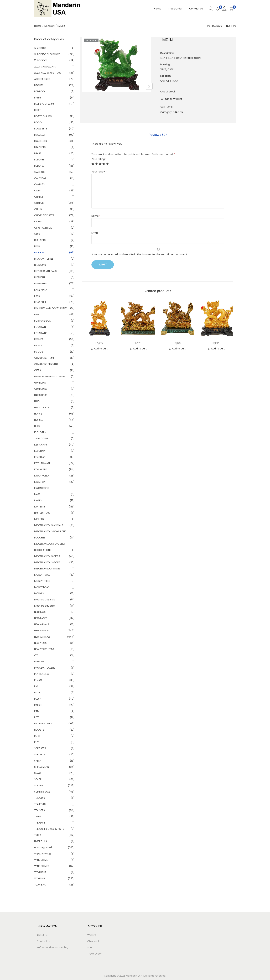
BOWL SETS (41, 129)
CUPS (37, 234)
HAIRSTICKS (41, 395)
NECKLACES (41, 618)
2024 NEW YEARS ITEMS (48, 73)
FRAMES (39, 339)
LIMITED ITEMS (42, 513)
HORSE (38, 414)
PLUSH (38, 699)
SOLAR (38, 779)
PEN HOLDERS (42, 674)
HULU (37, 426)
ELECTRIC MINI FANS (45, 271)
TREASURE (40, 823)
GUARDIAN (40, 383)
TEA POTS (40, 804)
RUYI (37, 742)
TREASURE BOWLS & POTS (49, 829)
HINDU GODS (42, 407)
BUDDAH (39, 160)
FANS (37, 296)
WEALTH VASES (43, 854)
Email (96, 233)
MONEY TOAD (42, 575)
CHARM (38, 197)
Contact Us (44, 941)
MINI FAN (39, 519)
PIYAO (38, 693)
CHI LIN (38, 209)
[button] (171, 99)
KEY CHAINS (41, 445)
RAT (37, 717)
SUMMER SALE (42, 792)
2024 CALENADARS (45, 67)
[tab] (158, 135)
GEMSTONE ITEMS (44, 358)
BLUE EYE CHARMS (44, 104)
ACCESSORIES (42, 79)
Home (38, 26)
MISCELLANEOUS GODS (47, 562)
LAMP (37, 494)
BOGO (38, 122)
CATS (37, 191)
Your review (99, 172)
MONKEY (39, 593)
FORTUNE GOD (43, 321)
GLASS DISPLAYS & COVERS (50, 376)
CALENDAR (40, 178)
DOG (37, 246)
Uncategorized (43, 847)
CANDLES (39, 184)
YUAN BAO (40, 885)
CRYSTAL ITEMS (43, 228)
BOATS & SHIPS (43, 116)
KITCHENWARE (42, 463)
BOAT (38, 110)
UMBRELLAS (41, 841)
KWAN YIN (40, 482)
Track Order (94, 954)
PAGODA (39, 662)
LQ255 (99, 343)
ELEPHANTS (40, 284)
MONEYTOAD (42, 587)
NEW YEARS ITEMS (44, 649)
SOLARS (39, 785)
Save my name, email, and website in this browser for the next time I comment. (140, 254)
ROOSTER (40, 730)
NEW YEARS (41, 643)
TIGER (38, 816)
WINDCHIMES (42, 866)
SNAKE (38, 773)
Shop (90, 947)
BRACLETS (40, 147)
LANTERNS (40, 507)
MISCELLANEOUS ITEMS (47, 569)
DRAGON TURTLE (44, 259)
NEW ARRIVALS (42, 637)
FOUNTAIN (40, 327)
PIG (36, 686)
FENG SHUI (40, 302)
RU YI (37, 736)
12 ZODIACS (41, 60)
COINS (38, 222)
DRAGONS (40, 265)
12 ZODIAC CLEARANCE (47, 54)
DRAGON (50, 26)
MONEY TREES (42, 581)
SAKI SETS (40, 754)
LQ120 (177, 343)
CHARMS (39, 203)
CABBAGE (40, 172)
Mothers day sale (45, 606)
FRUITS (38, 345)
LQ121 (138, 343)
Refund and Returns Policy (53, 947)
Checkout (93, 941)
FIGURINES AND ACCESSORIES (51, 308)
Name (96, 216)
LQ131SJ (216, 343)
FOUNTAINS (41, 333)
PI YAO (38, 680)
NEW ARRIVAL (42, 631)
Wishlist (92, 935)
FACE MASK (41, 290)
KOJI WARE (40, 469)
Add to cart (99, 349)
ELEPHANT (40, 277)
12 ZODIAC (40, 48)
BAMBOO (40, 91)
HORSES (39, 420)
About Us (42, 935)
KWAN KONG (41, 476)
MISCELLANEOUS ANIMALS (49, 525)
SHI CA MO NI (42, 767)
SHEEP (38, 761)
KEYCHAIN (40, 451)
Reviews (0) (158, 135)
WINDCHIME (41, 860)
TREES (38, 835)
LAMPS (38, 500)
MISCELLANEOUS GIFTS (47, 556)
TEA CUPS (40, 798)
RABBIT (38, 705)
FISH (37, 315)
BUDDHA (39, 166)
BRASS (38, 153)
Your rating (99, 159)
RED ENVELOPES (43, 724)
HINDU (38, 401)
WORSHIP (40, 878)
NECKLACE (40, 612)
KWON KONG (42, 488)
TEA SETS (40, 810)
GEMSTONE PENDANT (46, 364)
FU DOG (39, 352)
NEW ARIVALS (42, 624)
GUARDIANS (41, 389)
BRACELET (40, 135)
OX (36, 655)
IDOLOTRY (40, 432)
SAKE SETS (40, 748)
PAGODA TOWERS (45, 668)
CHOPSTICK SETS (44, 215)
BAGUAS (39, 85)
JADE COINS (41, 438)
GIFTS (38, 370)
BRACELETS (41, 141)
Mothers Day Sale (45, 600)
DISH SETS (40, 240)
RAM (37, 711)
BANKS (38, 98)
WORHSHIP (40, 872)
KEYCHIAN (40, 457)
